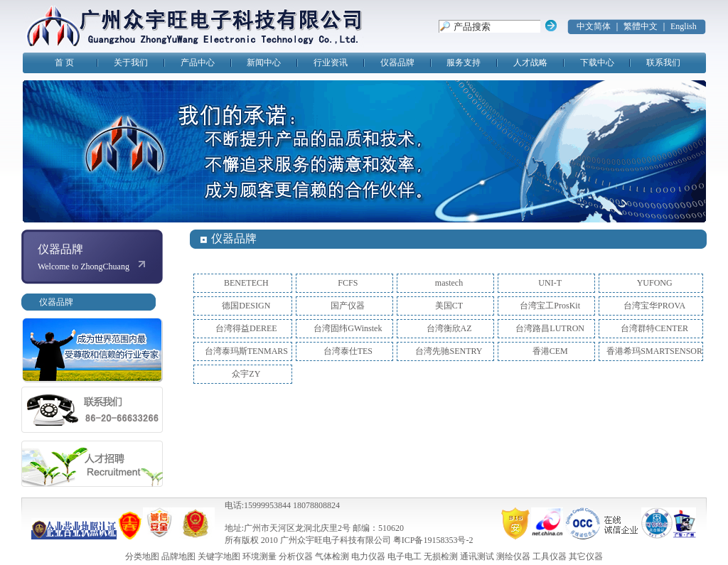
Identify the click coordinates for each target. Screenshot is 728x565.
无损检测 (441, 556)
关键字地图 (219, 556)
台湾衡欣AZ (449, 328)
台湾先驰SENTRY (449, 351)
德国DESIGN (246, 306)
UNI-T (550, 283)
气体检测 (332, 556)
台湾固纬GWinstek (348, 328)
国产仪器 (348, 306)
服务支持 (464, 63)
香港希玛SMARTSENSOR (654, 351)
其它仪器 (586, 556)
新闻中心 (264, 63)
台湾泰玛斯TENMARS (246, 351)
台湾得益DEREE (246, 328)
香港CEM (550, 351)
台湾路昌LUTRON (550, 328)
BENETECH (246, 283)
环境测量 (259, 556)
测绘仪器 (513, 556)
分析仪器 (296, 556)
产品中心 (198, 63)
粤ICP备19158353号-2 (433, 540)
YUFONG (655, 283)
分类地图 (142, 556)
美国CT (449, 306)
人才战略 (530, 63)
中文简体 (594, 26)
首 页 (64, 63)
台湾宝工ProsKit (550, 306)
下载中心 (597, 63)
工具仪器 (550, 556)
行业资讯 (331, 63)
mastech (449, 283)
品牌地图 (178, 556)
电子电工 (405, 556)
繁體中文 (641, 26)
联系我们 (663, 63)
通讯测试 (477, 556)
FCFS (348, 283)
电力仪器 (368, 556)
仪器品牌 (397, 63)
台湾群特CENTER (654, 328)
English (684, 26)
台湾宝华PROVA (654, 306)
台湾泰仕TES (348, 351)
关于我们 (131, 63)
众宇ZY (246, 374)
